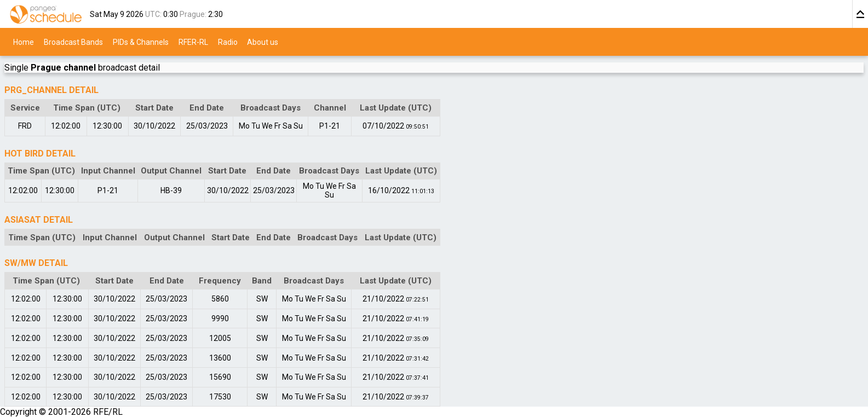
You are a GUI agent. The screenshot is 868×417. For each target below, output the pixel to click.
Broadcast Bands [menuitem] (73, 42)
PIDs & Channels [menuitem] (141, 42)
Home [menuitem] (24, 42)
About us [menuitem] (263, 42)
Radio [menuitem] (228, 42)
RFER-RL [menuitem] (193, 42)
